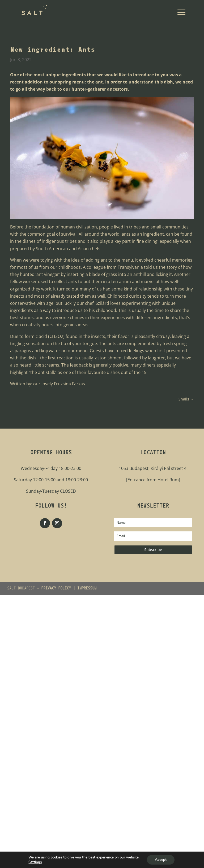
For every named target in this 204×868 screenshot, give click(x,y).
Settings (35, 862)
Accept (161, 860)
